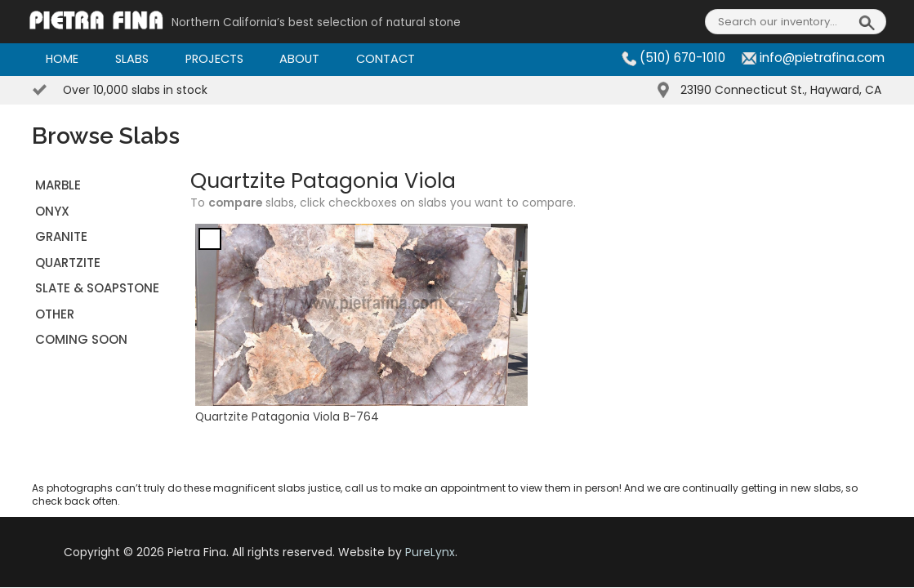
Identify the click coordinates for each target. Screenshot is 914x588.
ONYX (52, 211)
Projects (214, 59)
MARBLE (58, 185)
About (299, 59)
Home (62, 59)
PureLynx (430, 552)
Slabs (132, 59)
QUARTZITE (68, 263)
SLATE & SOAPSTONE (97, 288)
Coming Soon (81, 339)
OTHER (55, 314)
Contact (386, 59)
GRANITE (61, 236)
